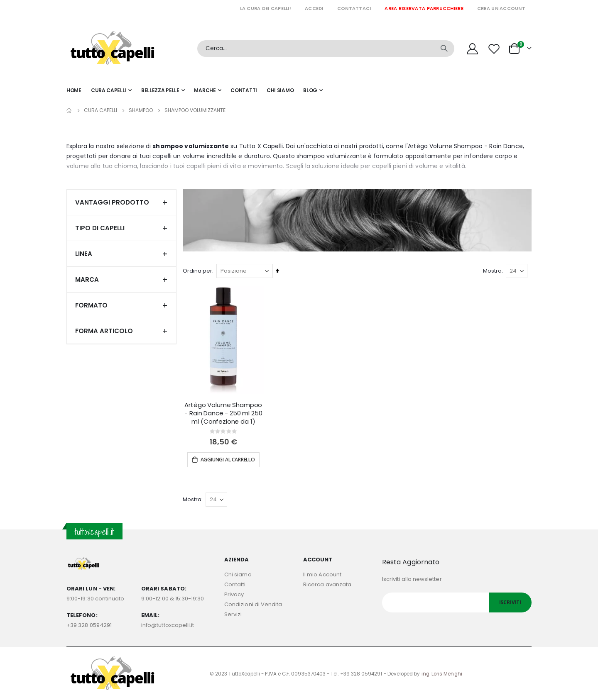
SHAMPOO (141, 110)
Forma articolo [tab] (121, 331)
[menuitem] (313, 90)
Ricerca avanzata (327, 584)
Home (69, 110)
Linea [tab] (121, 254)
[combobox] (326, 49)
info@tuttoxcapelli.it (168, 624)
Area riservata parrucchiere (424, 8)
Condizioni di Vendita (253, 604)
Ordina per (200, 271)
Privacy (234, 594)
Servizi (233, 613)
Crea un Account (501, 8)
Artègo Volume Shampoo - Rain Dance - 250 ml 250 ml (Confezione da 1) (225, 413)
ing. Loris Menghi (442, 673)
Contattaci (354, 8)
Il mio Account (322, 574)
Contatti (235, 584)
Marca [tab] (121, 279)
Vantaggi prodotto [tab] (121, 202)
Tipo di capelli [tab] (121, 228)
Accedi (314, 8)
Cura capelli (100, 110)
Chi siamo (238, 574)
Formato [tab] (121, 305)
